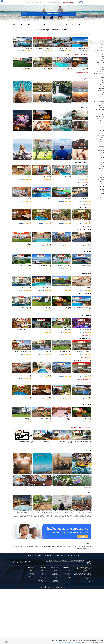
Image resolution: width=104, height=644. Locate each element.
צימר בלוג (40, 555)
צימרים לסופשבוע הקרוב (69, 3)
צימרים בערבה (67, 575)
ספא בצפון (32, 573)
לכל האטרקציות (87, 488)
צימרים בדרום (67, 572)
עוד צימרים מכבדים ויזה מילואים (84, 182)
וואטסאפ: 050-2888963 (86, 572)
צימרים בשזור (55, 572)
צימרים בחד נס (55, 570)
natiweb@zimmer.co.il (86, 576)
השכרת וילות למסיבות (30, 572)
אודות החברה (88, 579)
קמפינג (45, 579)
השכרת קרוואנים (39, 3)
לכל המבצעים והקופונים (86, 446)
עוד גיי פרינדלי (88, 402)
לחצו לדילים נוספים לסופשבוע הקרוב (83, 73)
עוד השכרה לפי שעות (86, 335)
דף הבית (89, 577)
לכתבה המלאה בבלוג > (27, 520)
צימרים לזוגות (54, 3)
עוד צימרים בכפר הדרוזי (86, 357)
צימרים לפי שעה (43, 577)
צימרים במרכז (67, 570)
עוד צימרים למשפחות (86, 424)
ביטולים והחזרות (65, 555)
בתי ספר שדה (43, 582)
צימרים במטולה (55, 575)
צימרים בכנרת (67, 576)
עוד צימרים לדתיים (87, 204)
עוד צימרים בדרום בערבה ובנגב (84, 249)
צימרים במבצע (43, 569)
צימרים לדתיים (43, 573)
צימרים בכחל (55, 573)
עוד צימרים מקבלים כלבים (85, 227)
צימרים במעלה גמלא (54, 583)
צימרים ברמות (55, 580)
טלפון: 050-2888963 (87, 570)
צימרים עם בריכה (43, 583)
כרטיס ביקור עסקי (31, 555)
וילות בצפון (32, 570)
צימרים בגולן (67, 577)
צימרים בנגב (67, 573)
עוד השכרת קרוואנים (86, 271)
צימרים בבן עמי (55, 576)
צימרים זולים (44, 570)
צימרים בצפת (55, 577)
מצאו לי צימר (33, 3)
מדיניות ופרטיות (75, 555)
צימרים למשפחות (47, 3)
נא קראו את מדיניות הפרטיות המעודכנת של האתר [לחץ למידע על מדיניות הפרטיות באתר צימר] (69, 642)
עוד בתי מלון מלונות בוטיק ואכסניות (84, 380)
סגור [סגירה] (7, 641)
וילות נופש (32, 569)
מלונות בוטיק (32, 575)
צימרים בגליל (67, 579)
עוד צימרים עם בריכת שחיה (85, 313)
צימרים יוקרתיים (43, 572)
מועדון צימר (89, 580)
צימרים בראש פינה (54, 579)
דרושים (89, 581)
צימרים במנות (55, 582)
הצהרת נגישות (48, 555)
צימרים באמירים (55, 569)
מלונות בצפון (32, 576)
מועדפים (28, 3)
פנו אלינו (75, 548)
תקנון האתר (56, 555)
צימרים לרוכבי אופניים (42, 580)
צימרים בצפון (60, 3)
